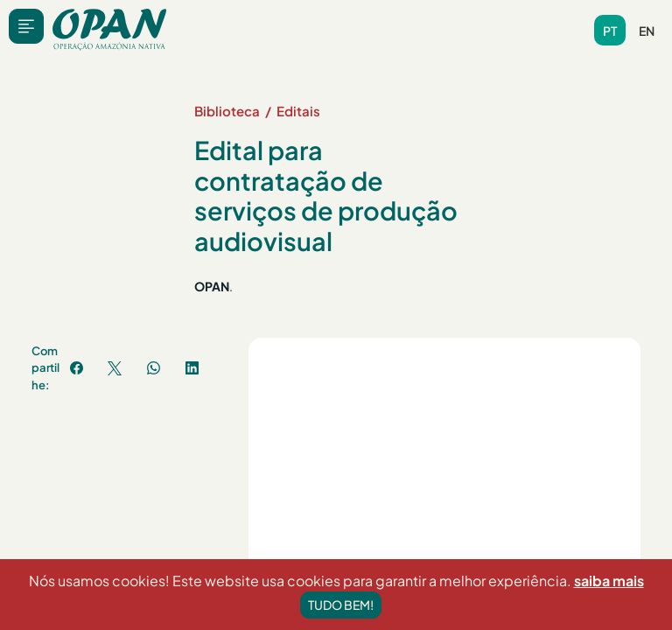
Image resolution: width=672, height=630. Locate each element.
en (647, 31)
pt (610, 31)
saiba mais (609, 594)
